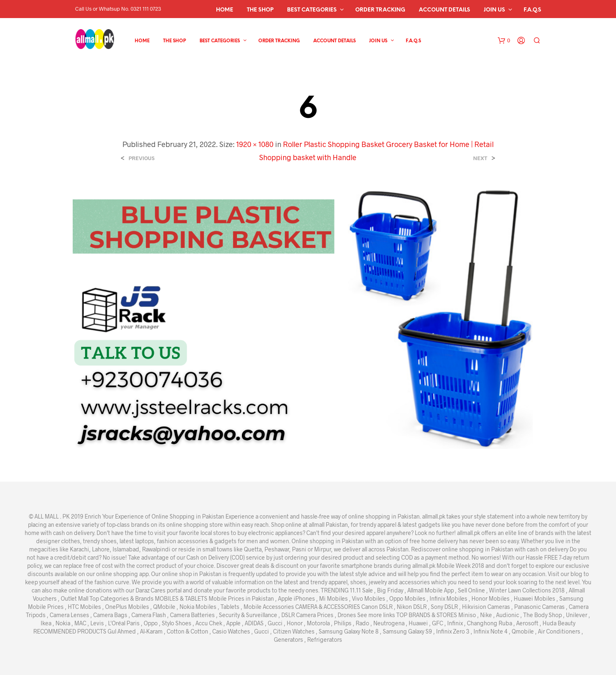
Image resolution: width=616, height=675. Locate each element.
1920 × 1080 (255, 144)
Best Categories (312, 10)
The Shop (260, 10)
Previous (141, 158)
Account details (445, 10)
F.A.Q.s (532, 10)
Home (225, 10)
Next (480, 158)
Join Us (494, 10)
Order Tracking (380, 10)
